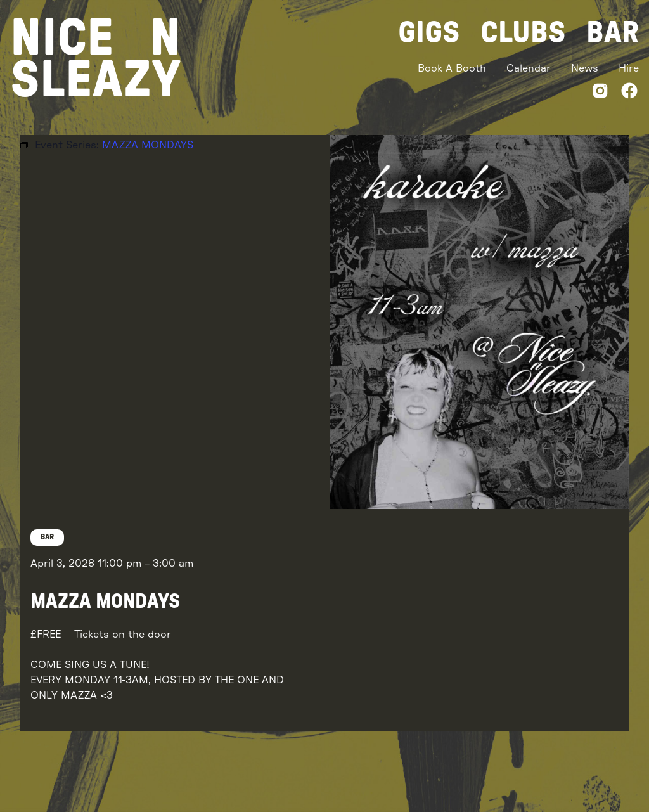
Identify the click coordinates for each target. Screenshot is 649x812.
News (585, 68)
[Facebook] (629, 93)
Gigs (429, 33)
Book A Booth (452, 68)
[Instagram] (600, 93)
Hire (629, 68)
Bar (613, 33)
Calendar (529, 68)
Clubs (523, 33)
